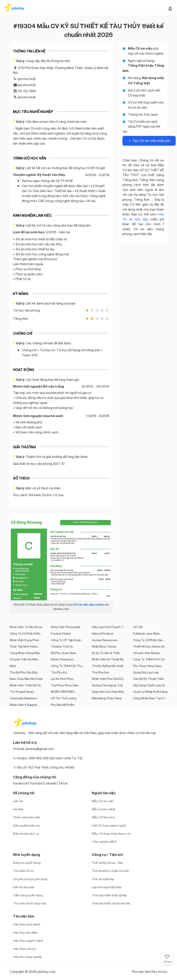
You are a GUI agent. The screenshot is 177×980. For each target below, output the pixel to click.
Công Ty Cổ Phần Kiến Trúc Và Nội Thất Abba (25, 634)
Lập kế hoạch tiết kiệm (107, 887)
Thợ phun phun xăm (65, 685)
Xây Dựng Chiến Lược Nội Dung (150, 685)
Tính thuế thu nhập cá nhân (110, 871)
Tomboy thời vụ (62, 646)
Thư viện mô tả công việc (30, 903)
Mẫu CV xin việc (103, 801)
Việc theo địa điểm (25, 932)
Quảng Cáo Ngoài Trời (107, 685)
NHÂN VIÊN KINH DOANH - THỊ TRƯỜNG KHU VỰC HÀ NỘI (67, 692)
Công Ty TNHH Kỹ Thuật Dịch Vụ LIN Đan (68, 666)
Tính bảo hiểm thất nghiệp (109, 895)
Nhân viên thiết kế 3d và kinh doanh (25, 685)
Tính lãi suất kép (103, 879)
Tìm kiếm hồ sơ (23, 871)
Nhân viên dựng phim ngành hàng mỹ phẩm (25, 640)
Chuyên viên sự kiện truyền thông (24, 659)
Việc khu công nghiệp (27, 957)
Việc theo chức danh (27, 924)
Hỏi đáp (18, 809)
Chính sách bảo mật (26, 817)
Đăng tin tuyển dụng (27, 863)
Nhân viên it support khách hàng (23, 705)
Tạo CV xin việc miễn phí (149, 141)
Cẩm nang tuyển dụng (28, 895)
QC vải (138, 627)
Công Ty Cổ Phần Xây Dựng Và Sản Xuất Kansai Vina (150, 640)
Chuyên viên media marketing (146, 653)
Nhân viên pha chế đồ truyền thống (107, 679)
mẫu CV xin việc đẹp (143, 217)
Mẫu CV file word (103, 817)
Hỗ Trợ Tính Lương (64, 698)
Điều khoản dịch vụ (26, 834)
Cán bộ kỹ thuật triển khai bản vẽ (148, 679)
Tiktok (63, 783)
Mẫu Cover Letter (104, 809)
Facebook (20, 783)
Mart (13, 666)
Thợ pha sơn (101, 672)
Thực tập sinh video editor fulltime (24, 646)
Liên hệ (18, 801)
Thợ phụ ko (59, 672)
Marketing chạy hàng (107, 698)
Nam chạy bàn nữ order (26, 679)
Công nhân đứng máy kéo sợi (25, 653)
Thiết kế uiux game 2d (149, 646)
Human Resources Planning (104, 640)
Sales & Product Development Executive (108, 634)
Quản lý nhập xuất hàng (150, 692)
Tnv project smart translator (22, 692)
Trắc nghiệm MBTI (104, 842)
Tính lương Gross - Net (107, 863)
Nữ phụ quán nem (63, 653)
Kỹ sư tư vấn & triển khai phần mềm (106, 653)
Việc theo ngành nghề (28, 941)
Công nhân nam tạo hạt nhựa (150, 698)
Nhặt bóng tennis (104, 646)
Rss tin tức (160, 972)
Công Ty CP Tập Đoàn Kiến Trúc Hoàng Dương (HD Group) (67, 640)
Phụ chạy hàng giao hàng (147, 666)
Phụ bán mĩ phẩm (63, 705)
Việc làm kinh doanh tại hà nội (109, 627)
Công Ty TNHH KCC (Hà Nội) (150, 659)
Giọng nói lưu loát (146, 672)
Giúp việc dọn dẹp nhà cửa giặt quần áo (108, 692)
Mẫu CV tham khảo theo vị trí (111, 834)
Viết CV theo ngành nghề (109, 825)
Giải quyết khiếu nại (26, 825)
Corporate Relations (23, 698)
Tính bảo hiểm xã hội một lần (111, 903)
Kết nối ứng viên (24, 887)
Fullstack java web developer (146, 634)
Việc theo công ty (25, 949)
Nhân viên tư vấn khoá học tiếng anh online (26, 627)
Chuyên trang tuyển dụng (30, 879)
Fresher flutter (61, 634)
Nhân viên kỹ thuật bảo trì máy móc (108, 659)
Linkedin (50, 783)
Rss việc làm (141, 972)
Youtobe (36, 783)
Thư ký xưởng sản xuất (108, 666)
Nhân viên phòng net (65, 627)
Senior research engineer (62, 659)
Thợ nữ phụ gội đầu (24, 672)
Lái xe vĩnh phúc (62, 679)
